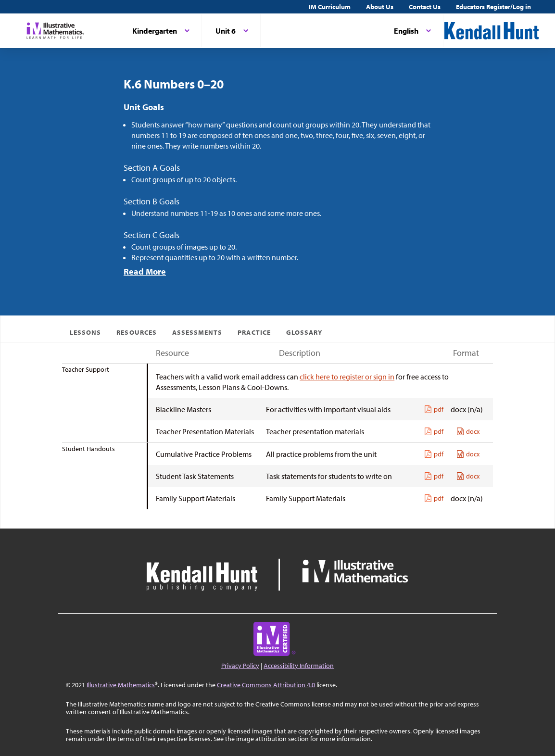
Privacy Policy (240, 666)
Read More (145, 271)
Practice (254, 332)
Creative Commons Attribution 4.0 (266, 685)
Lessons (85, 332)
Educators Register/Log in (493, 7)
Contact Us (425, 7)
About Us (380, 7)
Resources (136, 332)
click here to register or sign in (347, 377)
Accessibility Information (299, 666)
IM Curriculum (330, 7)
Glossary (304, 332)
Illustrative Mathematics (121, 685)
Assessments (197, 332)
